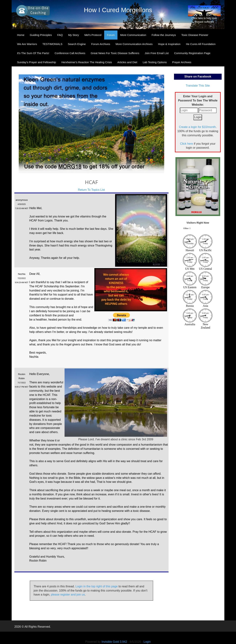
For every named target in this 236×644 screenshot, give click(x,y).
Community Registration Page (192, 53)
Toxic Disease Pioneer (195, 35)
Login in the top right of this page (97, 586)
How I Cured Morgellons (118, 10)
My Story (74, 35)
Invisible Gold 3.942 (115, 642)
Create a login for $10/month (197, 127)
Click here (186, 144)
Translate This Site (198, 86)
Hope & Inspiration (169, 44)
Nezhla (22, 274)
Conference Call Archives (70, 53)
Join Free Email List (157, 53)
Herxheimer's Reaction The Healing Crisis (87, 62)
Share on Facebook (198, 77)
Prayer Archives (182, 62)
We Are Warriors (27, 44)
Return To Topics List (91, 190)
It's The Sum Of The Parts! (33, 53)
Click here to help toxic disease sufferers (204, 14)
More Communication (133, 35)
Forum (111, 35)
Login (147, 642)
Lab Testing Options (155, 62)
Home (21, 35)
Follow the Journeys (164, 35)
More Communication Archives (134, 44)
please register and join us (68, 595)
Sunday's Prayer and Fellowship (37, 62)
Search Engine (77, 44)
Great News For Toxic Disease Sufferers (115, 53)
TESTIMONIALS (52, 44)
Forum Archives (101, 44)
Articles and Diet (127, 62)
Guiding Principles (41, 35)
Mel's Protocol (93, 35)
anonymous (22, 200)
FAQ (60, 35)
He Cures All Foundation (201, 44)
